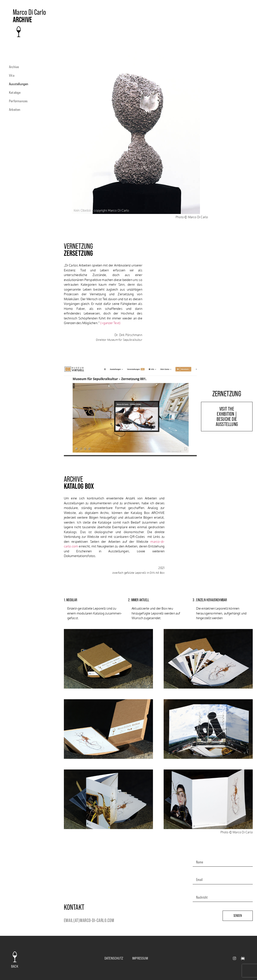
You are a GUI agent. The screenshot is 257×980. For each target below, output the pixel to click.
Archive (14, 67)
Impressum (140, 958)
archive (22, 20)
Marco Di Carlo (29, 12)
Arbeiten (16, 110)
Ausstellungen (20, 84)
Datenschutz (114, 958)
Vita (12, 75)
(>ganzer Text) (110, 323)
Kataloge (16, 92)
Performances (19, 101)
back (15, 966)
